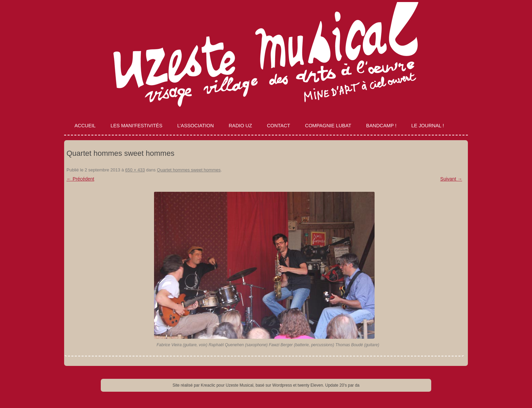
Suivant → (451, 179)
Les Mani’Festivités (137, 126)
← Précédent (80, 179)
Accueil (85, 126)
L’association (195, 126)
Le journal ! (427, 126)
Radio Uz (240, 126)
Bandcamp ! (381, 126)
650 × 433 (135, 170)
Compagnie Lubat (328, 126)
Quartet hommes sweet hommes (189, 170)
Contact (279, 126)
